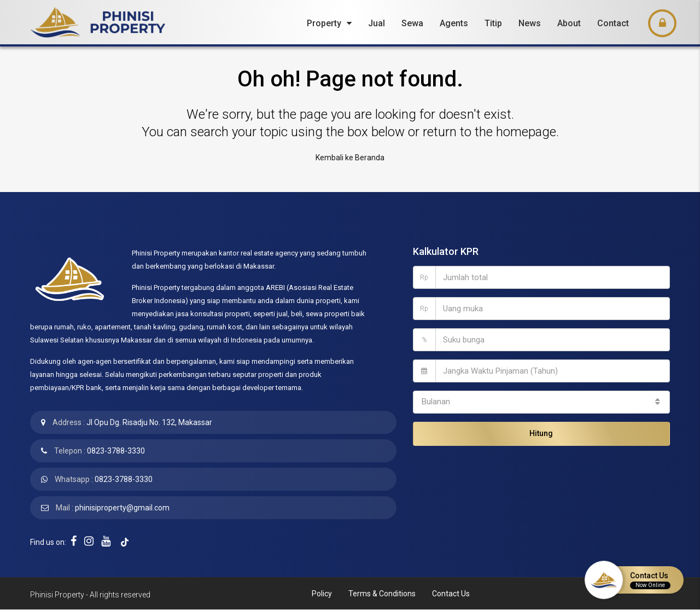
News (530, 23)
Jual (377, 23)
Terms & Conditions (382, 594)
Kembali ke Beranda (350, 158)
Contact (613, 23)
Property (324, 23)
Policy (322, 594)
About (569, 23)
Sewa (412, 23)
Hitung (541, 433)
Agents (454, 23)
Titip (493, 23)
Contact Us (451, 594)
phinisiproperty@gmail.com (122, 508)
